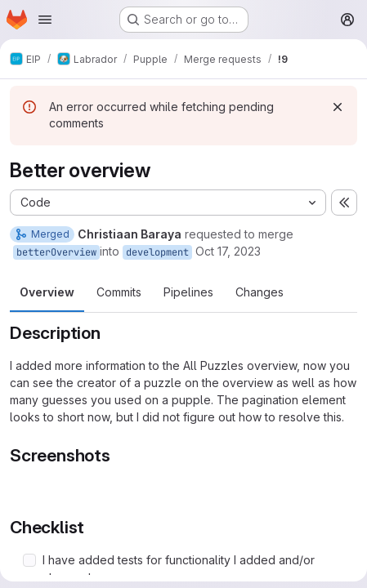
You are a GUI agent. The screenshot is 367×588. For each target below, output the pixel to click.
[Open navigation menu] (45, 20)
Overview (47, 292)
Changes (260, 292)
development (157, 252)
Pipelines (188, 292)
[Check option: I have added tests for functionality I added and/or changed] (29, 560)
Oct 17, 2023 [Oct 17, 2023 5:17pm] (228, 251)
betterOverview (56, 252)
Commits (119, 292)
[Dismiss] (338, 107)
